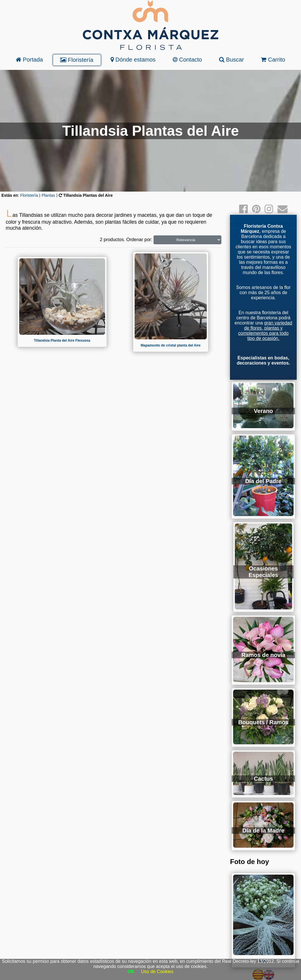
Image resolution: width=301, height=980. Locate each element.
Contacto (187, 60)
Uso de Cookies (157, 972)
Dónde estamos (133, 60)
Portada (29, 60)
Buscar (232, 60)
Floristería (77, 60)
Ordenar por (139, 240)
